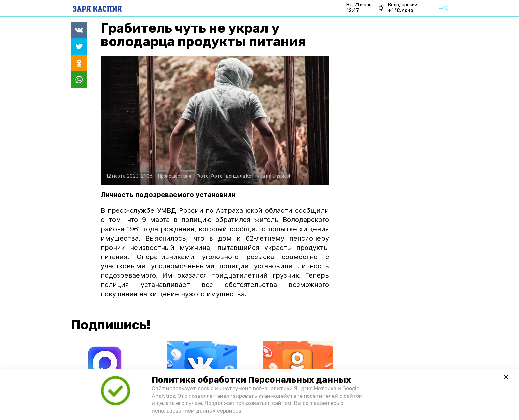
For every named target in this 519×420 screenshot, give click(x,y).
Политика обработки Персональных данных (251, 380)
